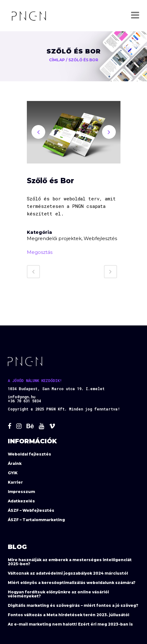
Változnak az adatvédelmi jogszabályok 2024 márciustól (68, 573)
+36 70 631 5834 (24, 401)
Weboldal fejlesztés (29, 454)
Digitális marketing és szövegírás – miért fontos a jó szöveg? (73, 605)
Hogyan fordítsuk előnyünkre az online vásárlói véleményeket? (58, 594)
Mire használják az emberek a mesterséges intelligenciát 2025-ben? (70, 562)
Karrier (15, 482)
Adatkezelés (21, 501)
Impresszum (21, 492)
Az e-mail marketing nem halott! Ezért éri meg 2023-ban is (70, 624)
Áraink (15, 463)
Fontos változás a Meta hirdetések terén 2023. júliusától (69, 615)
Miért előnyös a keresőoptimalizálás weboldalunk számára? (72, 583)
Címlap (57, 60)
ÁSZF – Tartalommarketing (36, 520)
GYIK (13, 473)
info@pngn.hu (22, 397)
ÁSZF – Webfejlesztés (31, 510)
